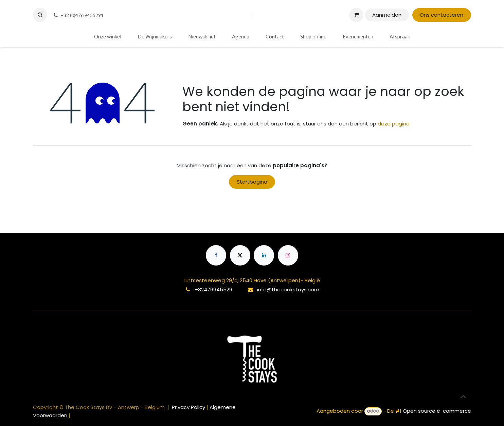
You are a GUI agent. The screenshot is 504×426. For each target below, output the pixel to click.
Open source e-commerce (437, 411)
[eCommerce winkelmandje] (356, 15)
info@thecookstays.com (288, 289)
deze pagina (394, 124)
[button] (40, 15)
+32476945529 (213, 289)
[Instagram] (288, 255)
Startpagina (252, 182)
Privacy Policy (189, 407)
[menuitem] (108, 37)
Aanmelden (387, 15)
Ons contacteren (442, 15)
